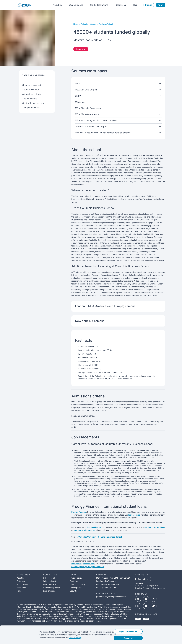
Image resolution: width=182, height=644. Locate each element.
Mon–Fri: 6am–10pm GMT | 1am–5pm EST (114, 578)
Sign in (149, 5)
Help (135, 5)
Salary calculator (50, 581)
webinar (148, 527)
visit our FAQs (159, 527)
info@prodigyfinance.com (83, 564)
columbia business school (102, 24)
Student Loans (76, 5)
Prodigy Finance (79, 512)
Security (73, 591)
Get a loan (21, 581)
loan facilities (134, 515)
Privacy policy (76, 578)
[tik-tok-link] (154, 606)
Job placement (29, 99)
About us (57, 5)
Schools (84, 24)
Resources (121, 5)
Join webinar (143, 579)
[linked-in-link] (138, 599)
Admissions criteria (31, 94)
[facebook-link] (146, 599)
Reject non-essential (133, 631)
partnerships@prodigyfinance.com (111, 597)
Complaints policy (77, 584)
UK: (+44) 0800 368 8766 (107, 584)
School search (49, 578)
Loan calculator (50, 584)
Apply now (81, 49)
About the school (30, 90)
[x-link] (154, 599)
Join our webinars (31, 108)
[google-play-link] (138, 619)
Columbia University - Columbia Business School (100, 537)
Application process (52, 588)
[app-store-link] (146, 619)
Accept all (133, 638)
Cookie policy (76, 588)
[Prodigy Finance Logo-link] (24, 5)
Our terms (74, 581)
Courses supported (32, 85)
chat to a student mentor (85, 530)
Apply (161, 5)
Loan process (49, 591)
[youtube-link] (146, 606)
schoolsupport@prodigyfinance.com (88, 567)
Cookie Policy (70, 638)
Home (76, 24)
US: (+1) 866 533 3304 (106, 588)
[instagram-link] (138, 606)
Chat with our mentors (33, 103)
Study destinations (99, 5)
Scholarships (22, 584)
